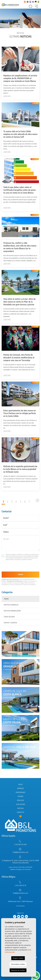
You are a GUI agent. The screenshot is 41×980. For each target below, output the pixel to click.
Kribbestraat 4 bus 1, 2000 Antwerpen (20, 901)
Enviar (20, 575)
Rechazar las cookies (18, 970)
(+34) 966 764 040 (20, 845)
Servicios (20, 800)
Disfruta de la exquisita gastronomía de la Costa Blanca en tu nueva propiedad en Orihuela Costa (20, 469)
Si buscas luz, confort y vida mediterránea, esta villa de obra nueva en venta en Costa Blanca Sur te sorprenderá (20, 247)
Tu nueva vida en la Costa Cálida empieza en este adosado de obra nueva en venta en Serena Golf (20, 134)
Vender (21, 796)
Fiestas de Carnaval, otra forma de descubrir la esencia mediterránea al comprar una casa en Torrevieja (19, 357)
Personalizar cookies (18, 964)
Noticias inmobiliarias (12, 611)
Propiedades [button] (21, 792)
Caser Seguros (9, 617)
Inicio (21, 784)
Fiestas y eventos (10, 623)
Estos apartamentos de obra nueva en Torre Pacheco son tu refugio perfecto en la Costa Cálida (20, 413)
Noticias (20, 808)
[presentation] (13, 567)
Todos (6, 599)
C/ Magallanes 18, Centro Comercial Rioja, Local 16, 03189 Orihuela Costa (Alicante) (20, 862)
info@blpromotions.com (20, 852)
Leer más (7, 96)
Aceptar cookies (18, 958)
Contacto (20, 812)
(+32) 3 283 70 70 (20, 886)
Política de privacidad (33, 556)
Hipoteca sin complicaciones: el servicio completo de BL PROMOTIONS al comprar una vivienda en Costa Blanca (20, 78)
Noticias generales (11, 605)
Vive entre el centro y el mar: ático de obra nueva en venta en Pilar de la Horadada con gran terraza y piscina (20, 302)
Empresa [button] (20, 788)
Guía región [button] (20, 804)
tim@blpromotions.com (20, 893)
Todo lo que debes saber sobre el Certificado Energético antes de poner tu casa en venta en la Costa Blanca (20, 190)
